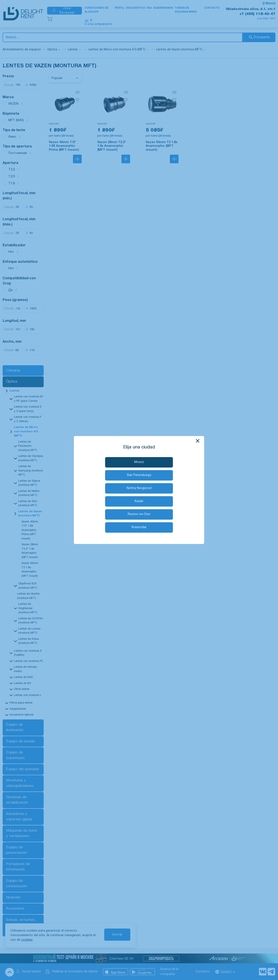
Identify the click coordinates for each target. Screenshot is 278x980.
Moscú (139, 462)
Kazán (139, 501)
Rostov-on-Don (139, 514)
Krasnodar (139, 527)
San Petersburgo (139, 475)
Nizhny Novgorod (139, 488)
